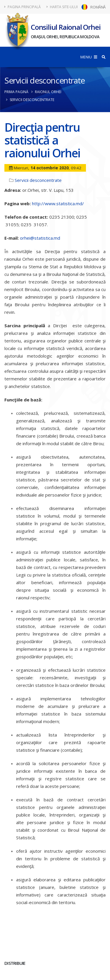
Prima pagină (16, 92)
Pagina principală (23, 7)
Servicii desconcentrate (45, 80)
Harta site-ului (62, 7)
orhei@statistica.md (40, 238)
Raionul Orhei (48, 92)
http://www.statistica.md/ (58, 203)
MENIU (89, 57)
